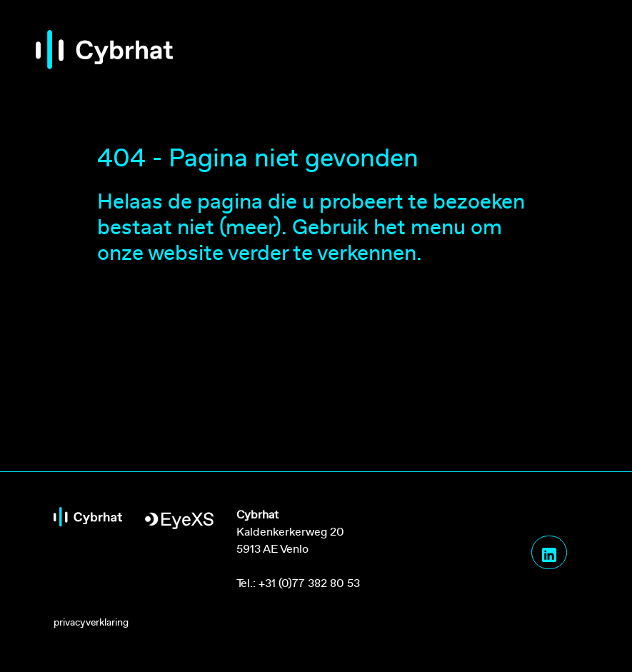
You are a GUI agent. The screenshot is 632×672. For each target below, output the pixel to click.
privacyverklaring (91, 622)
